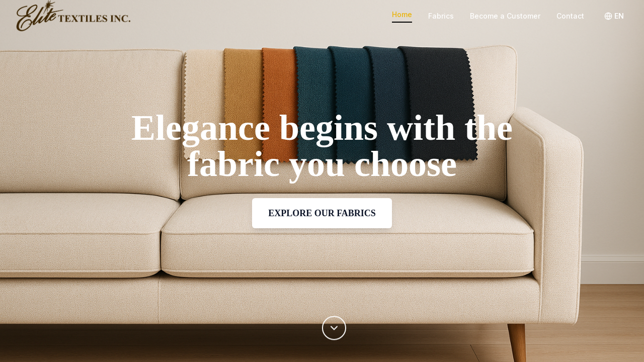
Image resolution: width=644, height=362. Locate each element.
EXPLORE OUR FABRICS (322, 213)
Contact (570, 16)
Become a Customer (505, 16)
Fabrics (441, 16)
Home (402, 14)
